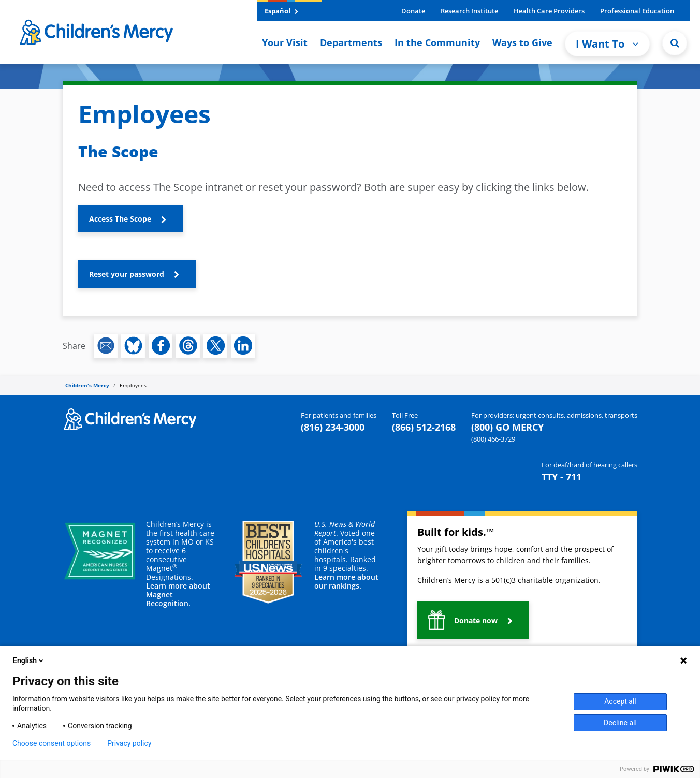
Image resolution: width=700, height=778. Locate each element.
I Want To (607, 44)
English (29, 660)
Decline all (620, 723)
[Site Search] (675, 43)
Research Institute (469, 11)
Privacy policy (129, 743)
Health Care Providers (549, 11)
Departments (351, 42)
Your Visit (285, 42)
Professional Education (637, 11)
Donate (413, 11)
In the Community (437, 42)
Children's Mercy (87, 385)
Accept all (620, 701)
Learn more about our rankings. (346, 581)
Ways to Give (522, 42)
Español (281, 11)
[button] (130, 219)
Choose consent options (52, 743)
